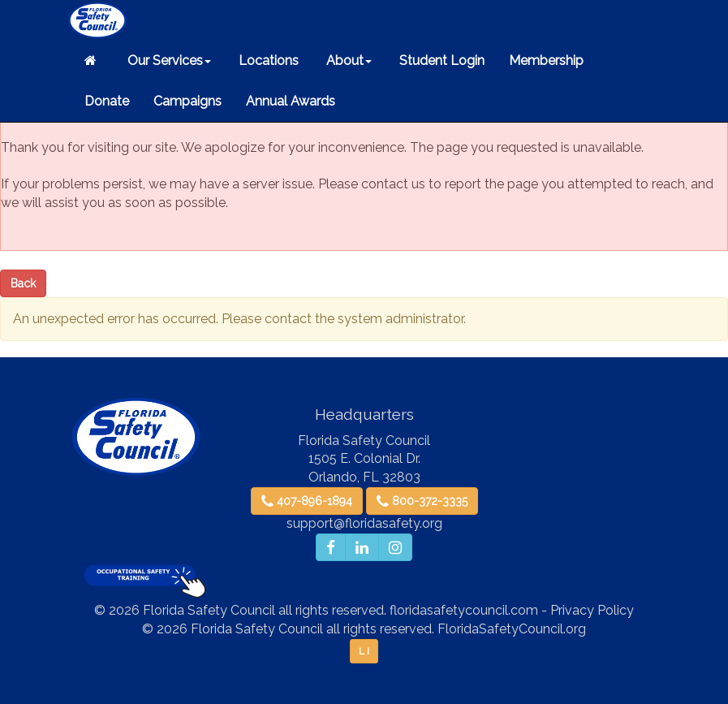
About (347, 60)
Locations (267, 60)
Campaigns (187, 101)
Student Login (440, 60)
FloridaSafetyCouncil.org (512, 629)
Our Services (168, 60)
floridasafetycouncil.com (464, 610)
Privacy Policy (592, 610)
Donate (107, 101)
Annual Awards (291, 101)
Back (23, 283)
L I (364, 651)
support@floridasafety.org (364, 523)
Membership (546, 60)
